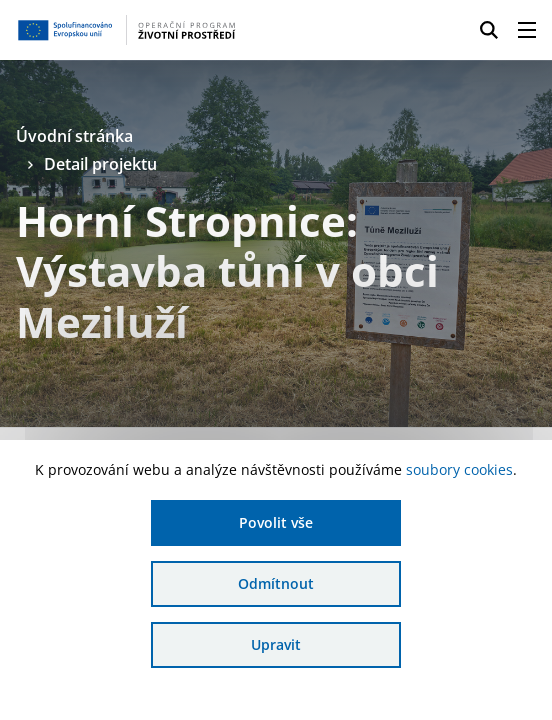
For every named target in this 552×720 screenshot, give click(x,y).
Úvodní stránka (74, 136)
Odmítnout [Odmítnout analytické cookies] (276, 583)
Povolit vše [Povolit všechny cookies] (276, 522)
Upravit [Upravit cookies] (276, 644)
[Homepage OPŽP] (128, 30)
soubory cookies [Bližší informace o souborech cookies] (459, 469)
